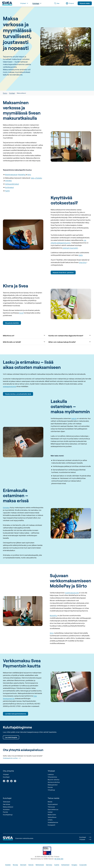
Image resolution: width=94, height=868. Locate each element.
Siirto (29, 175)
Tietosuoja (51, 807)
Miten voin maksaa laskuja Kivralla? (70, 342)
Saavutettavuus (53, 809)
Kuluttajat (12, 93)
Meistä (50, 802)
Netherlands (40, 865)
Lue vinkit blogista (11, 737)
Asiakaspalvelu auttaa (12, 758)
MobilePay (22, 175)
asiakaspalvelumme (10, 386)
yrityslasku (39, 178)
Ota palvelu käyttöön (12, 323)
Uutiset (50, 812)
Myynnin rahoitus (53, 780)
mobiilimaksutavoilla (72, 593)
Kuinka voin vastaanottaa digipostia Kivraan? (70, 335)
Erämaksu (6, 508)
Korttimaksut (9, 187)
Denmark (23, 865)
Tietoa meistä (53, 798)
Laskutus (51, 774)
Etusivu (5, 93)
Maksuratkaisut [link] (21, 93)
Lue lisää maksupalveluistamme (16, 714)
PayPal (7, 191)
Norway (15, 865)
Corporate (83, 865)
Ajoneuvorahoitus (54, 782)
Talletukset (7, 802)
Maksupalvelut (53, 785)
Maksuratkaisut (8, 807)
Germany (49, 865)
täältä (81, 255)
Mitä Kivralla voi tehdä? (24, 342)
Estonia (31, 865)
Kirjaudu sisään (85, 3)
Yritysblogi (51, 790)
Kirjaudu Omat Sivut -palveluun (63, 272)
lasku (33, 178)
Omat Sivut (83, 262)
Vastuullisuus (52, 817)
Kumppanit (51, 825)
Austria (57, 865)
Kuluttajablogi (8, 815)
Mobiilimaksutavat (11, 175)
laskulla (74, 418)
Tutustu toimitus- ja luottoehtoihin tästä (18, 394)
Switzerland (65, 865)
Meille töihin (52, 815)
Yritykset (6, 774)
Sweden (8, 865)
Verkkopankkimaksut (12, 184)
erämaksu (8, 181)
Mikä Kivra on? (24, 335)
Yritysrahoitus (52, 777)
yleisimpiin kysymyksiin (70, 248)
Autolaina (6, 809)
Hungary (74, 865)
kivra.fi (21, 313)
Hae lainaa (6, 804)
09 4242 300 (59, 859)
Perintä (50, 787)
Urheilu (50, 820)
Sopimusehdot (53, 804)
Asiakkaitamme (53, 822)
